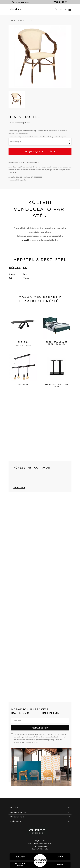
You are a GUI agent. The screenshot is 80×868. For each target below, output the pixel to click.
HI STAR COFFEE (25, 20)
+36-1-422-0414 (42, 846)
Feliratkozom (40, 728)
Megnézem (19, 487)
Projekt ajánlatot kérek (40, 152)
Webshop (60, 2)
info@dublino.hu (42, 849)
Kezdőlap (12, 20)
